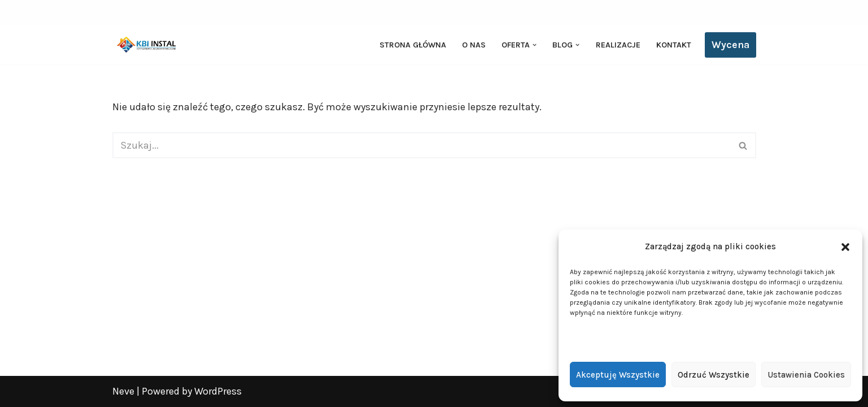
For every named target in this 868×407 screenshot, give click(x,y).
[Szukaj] (422, 145)
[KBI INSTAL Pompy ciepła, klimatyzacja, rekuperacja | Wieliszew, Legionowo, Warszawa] (146, 45)
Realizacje (618, 45)
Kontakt (674, 45)
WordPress (218, 391)
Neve (123, 391)
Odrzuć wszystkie (714, 375)
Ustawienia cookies (806, 375)
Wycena (730, 45)
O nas (474, 45)
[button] (845, 247)
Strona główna (413, 45)
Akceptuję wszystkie (618, 375)
